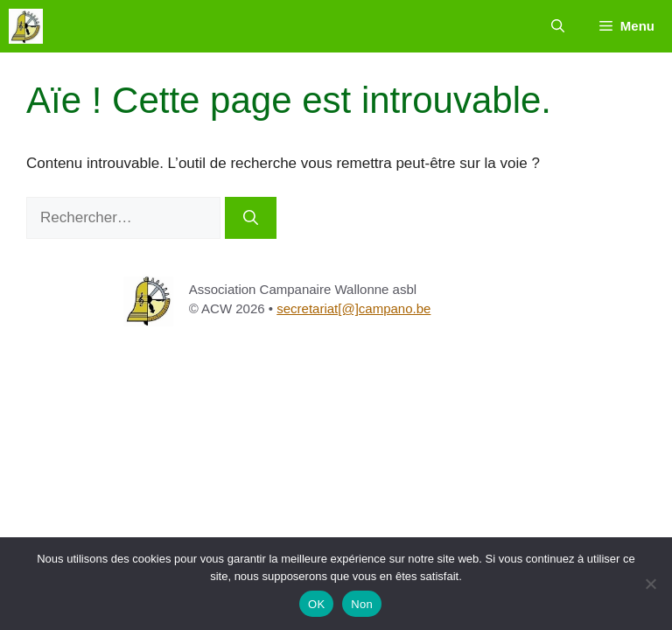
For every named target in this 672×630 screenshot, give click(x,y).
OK (316, 604)
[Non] (650, 584)
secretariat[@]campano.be (353, 308)
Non (362, 604)
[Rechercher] (251, 218)
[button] (558, 26)
